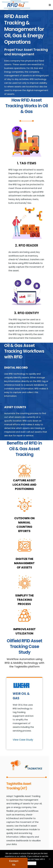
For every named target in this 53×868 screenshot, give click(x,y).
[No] (49, 859)
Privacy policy (29, 863)
